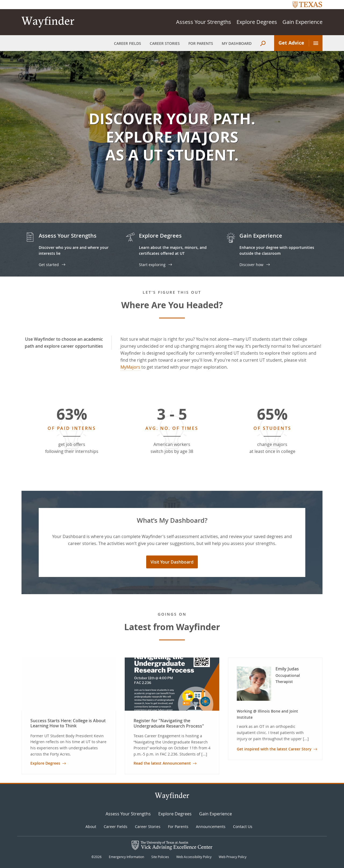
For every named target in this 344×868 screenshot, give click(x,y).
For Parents (178, 827)
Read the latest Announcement (162, 763)
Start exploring (152, 265)
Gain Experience (302, 22)
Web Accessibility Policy (194, 857)
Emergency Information (126, 857)
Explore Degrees (257, 22)
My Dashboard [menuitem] (237, 43)
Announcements (211, 827)
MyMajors (130, 367)
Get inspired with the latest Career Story (274, 749)
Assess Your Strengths (204, 22)
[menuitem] (263, 43)
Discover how (251, 265)
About (91, 827)
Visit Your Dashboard (172, 562)
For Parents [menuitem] (201, 43)
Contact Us (243, 827)
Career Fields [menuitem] (128, 43)
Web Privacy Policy (233, 857)
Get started (49, 265)
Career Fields (116, 827)
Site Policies (160, 857)
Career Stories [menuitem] (165, 43)
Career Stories (148, 827)
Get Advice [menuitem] (298, 43)
